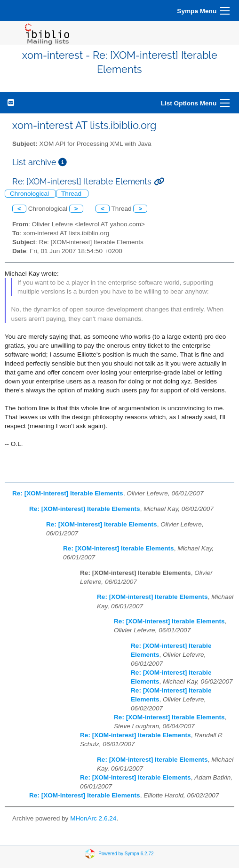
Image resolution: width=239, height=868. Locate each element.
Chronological (30, 194)
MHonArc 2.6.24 (93, 818)
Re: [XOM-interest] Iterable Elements (68, 493)
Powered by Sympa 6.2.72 (126, 854)
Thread (72, 194)
